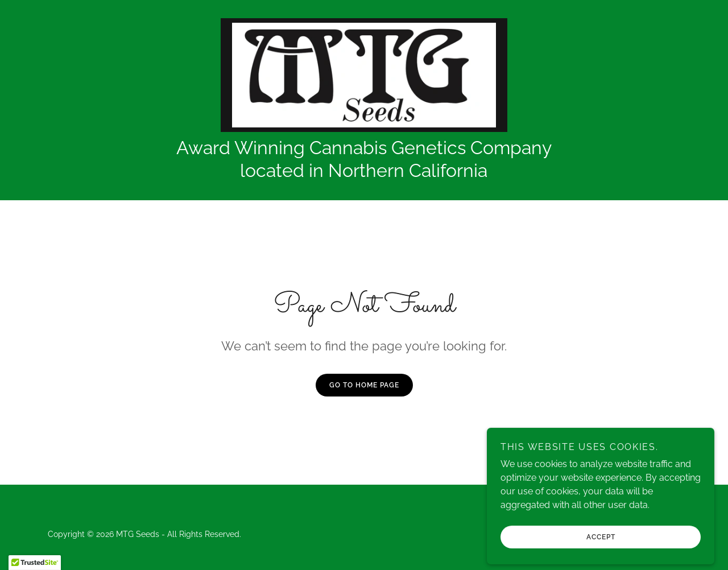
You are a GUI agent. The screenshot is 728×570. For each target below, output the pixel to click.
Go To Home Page (364, 385)
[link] (364, 74)
